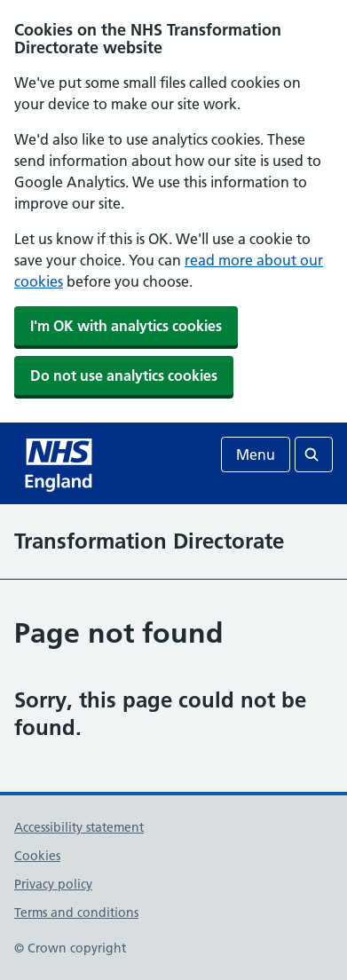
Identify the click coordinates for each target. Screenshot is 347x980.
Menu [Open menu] (256, 454)
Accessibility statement (79, 827)
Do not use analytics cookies (124, 375)
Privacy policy (53, 884)
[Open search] (314, 454)
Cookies (37, 856)
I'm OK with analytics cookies (126, 326)
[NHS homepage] (60, 463)
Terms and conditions (76, 913)
